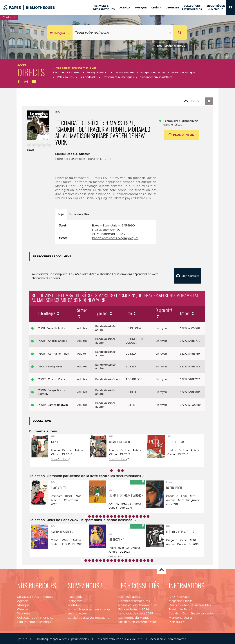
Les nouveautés (129, 596)
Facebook (75, 596)
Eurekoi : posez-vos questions (88, 617)
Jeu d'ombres (118, 458)
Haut (161, 569)
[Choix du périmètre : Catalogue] (60, 33)
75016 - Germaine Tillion (54, 353)
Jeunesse (24, 613)
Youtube (74, 604)
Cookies (174, 613)
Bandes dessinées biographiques (115, 238)
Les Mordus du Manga (134, 617)
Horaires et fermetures (134, 600)
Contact (183, 596)
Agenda (23, 600)
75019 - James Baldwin (53, 404)
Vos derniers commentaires (138, 621)
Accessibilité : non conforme (168, 638)
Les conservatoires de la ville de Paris (119, 638)
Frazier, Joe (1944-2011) (108, 230)
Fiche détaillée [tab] (79, 214)
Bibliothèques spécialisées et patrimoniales (62, 638)
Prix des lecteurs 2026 (134, 608)
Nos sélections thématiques (138, 604)
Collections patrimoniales (35, 617)
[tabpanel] (106, 232)
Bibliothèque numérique (35, 621)
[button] (231, 7)
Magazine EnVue (181, 600)
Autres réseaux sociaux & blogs (89, 608)
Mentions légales (181, 617)
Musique (23, 604)
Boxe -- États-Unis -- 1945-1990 (113, 225)
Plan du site (177, 621)
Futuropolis (77, 159)
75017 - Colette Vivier (52, 378)
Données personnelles (198, 613)
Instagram (75, 600)
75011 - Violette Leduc (52, 327)
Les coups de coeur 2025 (136, 613)
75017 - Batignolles (50, 366)
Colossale (114, 556)
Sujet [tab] (61, 214)
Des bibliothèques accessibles (190, 604)
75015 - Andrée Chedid (53, 340)
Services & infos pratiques (35, 596)
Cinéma (23, 608)
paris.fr (22, 638)
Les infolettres (77, 613)
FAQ (172, 596)
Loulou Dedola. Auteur (72, 154)
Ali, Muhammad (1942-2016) (112, 234)
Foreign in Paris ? (181, 608)
